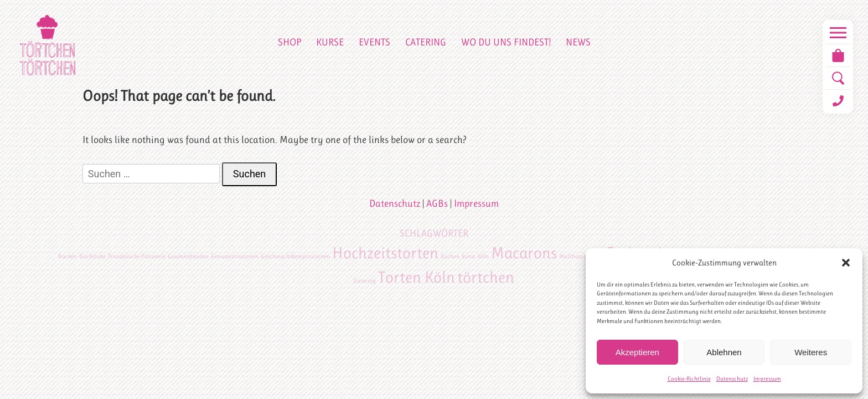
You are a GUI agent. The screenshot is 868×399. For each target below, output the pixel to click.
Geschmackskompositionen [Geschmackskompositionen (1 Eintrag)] (295, 256)
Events (374, 42)
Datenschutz (732, 379)
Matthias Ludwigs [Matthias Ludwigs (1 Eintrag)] (582, 256)
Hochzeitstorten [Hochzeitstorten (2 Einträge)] (385, 253)
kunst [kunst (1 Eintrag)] (469, 256)
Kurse (330, 42)
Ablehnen (724, 352)
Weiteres (811, 352)
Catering (426, 42)
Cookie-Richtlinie (689, 379)
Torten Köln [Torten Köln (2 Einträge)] (417, 277)
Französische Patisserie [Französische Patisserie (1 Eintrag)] (137, 256)
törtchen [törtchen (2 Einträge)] (486, 277)
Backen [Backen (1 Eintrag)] (68, 256)
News (578, 42)
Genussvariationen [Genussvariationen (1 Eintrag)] (235, 256)
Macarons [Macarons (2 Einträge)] (524, 253)
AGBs (437, 203)
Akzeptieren (637, 352)
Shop (290, 42)
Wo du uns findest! (506, 42)
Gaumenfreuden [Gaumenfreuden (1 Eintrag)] (188, 256)
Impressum (767, 379)
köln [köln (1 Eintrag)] (483, 256)
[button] (846, 263)
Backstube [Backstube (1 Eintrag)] (92, 256)
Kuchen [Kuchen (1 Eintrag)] (450, 256)
